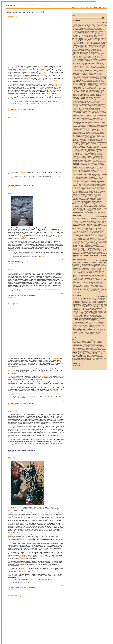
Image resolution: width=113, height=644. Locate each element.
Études (96, 271)
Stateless (86, 252)
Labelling (81, 238)
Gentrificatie (91, 347)
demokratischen (33, 616)
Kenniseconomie (79, 317)
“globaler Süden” (77, 24)
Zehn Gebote (77, 210)
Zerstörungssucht (89, 210)
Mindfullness (84, 127)
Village (81, 255)
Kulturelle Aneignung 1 (95, 108)
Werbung (82, 204)
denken (61, 132)
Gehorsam (90, 73)
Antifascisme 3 (85, 264)
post (37, 361)
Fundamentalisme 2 (89, 308)
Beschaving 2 (84, 303)
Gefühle (80, 72)
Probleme (99, 155)
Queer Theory (76, 245)
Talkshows (88, 183)
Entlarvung (101, 58)
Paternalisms (102, 243)
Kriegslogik (13, 17)
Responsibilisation (99, 247)
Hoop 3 (101, 313)
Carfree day (99, 343)
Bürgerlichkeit (101, 47)
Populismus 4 (92, 152)
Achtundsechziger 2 (98, 25)
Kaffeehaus (89, 97)
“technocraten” (76, 299)
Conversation (85, 268)
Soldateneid (103, 174)
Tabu (74, 357)
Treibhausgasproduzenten (89, 186)
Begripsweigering (86, 301)
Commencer (97, 267)
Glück (100, 77)
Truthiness (104, 254)
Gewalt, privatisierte (89, 76)
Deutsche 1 (98, 52)
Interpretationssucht (83, 93)
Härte (74, 82)
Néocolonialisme (83, 281)
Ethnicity (99, 230)
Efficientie (90, 307)
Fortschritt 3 (103, 66)
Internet (75, 93)
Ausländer (94, 37)
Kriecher (99, 107)
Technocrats (92, 252)
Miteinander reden (94, 127)
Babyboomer (97, 38)
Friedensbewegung (91, 69)
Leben (51, 367)
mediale (16, 495)
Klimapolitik (13, 208)
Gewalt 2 (12, 174)
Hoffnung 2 (13, 72)
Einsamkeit (88, 56)
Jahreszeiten (81, 348)
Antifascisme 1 (76, 264)
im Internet (49, 59)
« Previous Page (10, 633)
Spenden (79, 179)
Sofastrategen (96, 174)
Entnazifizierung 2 (77, 59)
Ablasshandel (83, 25)
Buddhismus (93, 47)
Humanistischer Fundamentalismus (82, 87)
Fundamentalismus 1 (78, 70)
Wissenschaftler (77, 207)
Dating (95, 227)
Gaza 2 (95, 70)
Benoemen (102, 301)
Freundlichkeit (76, 69)
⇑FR (105, 297)
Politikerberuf (90, 149)
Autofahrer (86, 38)
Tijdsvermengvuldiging (78, 328)
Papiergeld (82, 145)
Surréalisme (76, 289)
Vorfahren (75, 200)
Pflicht (83, 148)
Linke (13, 454)
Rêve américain (94, 287)
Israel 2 (98, 94)
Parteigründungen (77, 354)
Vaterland (75, 193)
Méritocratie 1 (99, 277)
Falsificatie (75, 308)
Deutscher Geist (84, 54)
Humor (32, 584)
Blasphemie (82, 44)
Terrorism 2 (100, 252)
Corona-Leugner (97, 48)
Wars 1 (86, 255)
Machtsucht (100, 118)
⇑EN (101, 261)
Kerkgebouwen (88, 317)
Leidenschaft (91, 113)
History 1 (90, 233)
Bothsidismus (96, 44)
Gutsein (84, 80)
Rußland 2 (75, 167)
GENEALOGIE (105, 7)
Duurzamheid (83, 307)
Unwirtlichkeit (91, 190)
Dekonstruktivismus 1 (78, 49)
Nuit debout (97, 281)
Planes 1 (75, 244)
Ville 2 (90, 291)
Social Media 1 (76, 251)
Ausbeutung (81, 37)
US (12, 371)
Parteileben (76, 146)
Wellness (82, 203)
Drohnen (78, 55)
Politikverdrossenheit (78, 151)
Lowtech (93, 118)
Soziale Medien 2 (95, 176)
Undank (88, 189)
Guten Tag (79, 80)
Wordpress (34, 639)
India (105, 313)
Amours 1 (95, 263)
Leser (94, 114)
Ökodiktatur (83, 139)
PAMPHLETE (95, 7)
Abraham (90, 25)
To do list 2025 (87, 289)
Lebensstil (25, 243)
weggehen (100, 201)
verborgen (11, 363)
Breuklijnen (100, 303)
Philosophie (99, 282)
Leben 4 (96, 111)
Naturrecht (85, 134)
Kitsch (87, 100)
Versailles (85, 196)
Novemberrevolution (78, 137)
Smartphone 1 (87, 174)
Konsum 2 (82, 106)
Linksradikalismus (88, 117)
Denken (58, 23)
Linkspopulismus (78, 117)
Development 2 (88, 230)
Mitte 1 (87, 128)
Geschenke (84, 75)
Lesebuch (31, 64)
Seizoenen (103, 355)
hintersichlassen (100, 83)
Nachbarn (75, 131)
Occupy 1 (82, 243)
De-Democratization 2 (89, 228)
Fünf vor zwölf (88, 70)
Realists (81, 247)
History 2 (96, 233)
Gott (74, 79)
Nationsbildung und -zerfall (91, 132)
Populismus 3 (84, 152)
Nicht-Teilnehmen (83, 135)
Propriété (94, 284)
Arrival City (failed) (93, 220)
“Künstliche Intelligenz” (88, 24)
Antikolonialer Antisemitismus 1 (98, 31)
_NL (42, 12)
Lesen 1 (79, 114)
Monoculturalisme (77, 321)
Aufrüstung (100, 35)
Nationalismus (101, 131)
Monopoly (87, 278)
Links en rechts (85, 350)
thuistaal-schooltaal (92, 327)
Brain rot (75, 223)
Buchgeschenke (77, 47)
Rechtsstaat (87, 162)
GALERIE (91, 7)
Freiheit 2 (82, 68)
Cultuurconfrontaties (79, 306)
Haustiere (83, 82)
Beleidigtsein (76, 41)
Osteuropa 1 (88, 144)
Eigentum (75, 56)
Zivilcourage (96, 360)
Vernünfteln (89, 194)
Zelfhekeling (86, 334)
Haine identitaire (87, 273)
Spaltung (92, 177)
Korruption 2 (82, 107)
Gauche (80, 273)
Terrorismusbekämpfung (94, 184)
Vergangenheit (98, 193)
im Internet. (47, 621)
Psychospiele (91, 158)
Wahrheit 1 (99, 200)
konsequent (85, 104)
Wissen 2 (104, 205)
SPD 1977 (98, 177)
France (101, 271)
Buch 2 (86, 45)
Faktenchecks (76, 63)
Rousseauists (76, 250)
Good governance (98, 311)
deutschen (25, 24)
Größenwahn (88, 79)
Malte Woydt (47, 639)
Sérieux (80, 288)
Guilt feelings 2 (83, 233)
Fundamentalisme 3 (100, 308)
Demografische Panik (91, 49)
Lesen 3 (90, 114)
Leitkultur (103, 113)
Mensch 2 (75, 124)
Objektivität (92, 137)
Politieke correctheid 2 (91, 322)
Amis (90, 263)
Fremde (93, 68)
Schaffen (92, 167)
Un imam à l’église (81, 357)
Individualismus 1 (85, 90)
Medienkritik (99, 120)
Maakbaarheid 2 (86, 318)
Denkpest (83, 52)
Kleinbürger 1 (81, 101)
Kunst (58, 140)
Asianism (84, 343)
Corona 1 (92, 268)
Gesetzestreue (99, 75)
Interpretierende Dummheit (96, 93)
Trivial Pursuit (76, 187)
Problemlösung (76, 156)
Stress (102, 288)
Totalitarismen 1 (77, 186)
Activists (77, 219)
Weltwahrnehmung (14, 514)
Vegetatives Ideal (83, 193)
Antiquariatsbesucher (88, 33)
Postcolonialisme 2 (77, 284)
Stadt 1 (74, 180)
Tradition (89, 254)
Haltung (90, 80)
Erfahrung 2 (102, 59)
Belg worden (95, 301)
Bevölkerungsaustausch (79, 42)
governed (76, 233)
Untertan (84, 190)
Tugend (86, 187)
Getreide (75, 76)
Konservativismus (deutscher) (97, 104)
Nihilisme (91, 281)
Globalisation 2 (102, 231)
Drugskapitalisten (77, 345)
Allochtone (85, 263)
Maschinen (92, 120)
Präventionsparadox (78, 155)
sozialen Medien (54, 521)
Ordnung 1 (98, 142)
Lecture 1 (97, 275)
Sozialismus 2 (85, 177)
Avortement (76, 267)
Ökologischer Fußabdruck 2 (80, 141)
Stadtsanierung (86, 180)
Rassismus (41, 368)
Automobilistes (96, 266)
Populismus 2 (76, 152)
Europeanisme (101, 307)
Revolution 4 (84, 248)
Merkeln (81, 125)
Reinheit (100, 163)
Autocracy (94, 221)
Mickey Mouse (96, 125)
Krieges (24, 35)
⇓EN (98, 22)
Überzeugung (53, 35)
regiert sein (87, 163)
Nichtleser (91, 135)
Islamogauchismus (85, 94)
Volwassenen (95, 331)
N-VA (90, 351)
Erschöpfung (14, 490)
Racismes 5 (82, 285)
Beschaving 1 (76, 303)
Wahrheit (23, 422)
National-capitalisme (89, 280)
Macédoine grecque (95, 350)
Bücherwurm (102, 45)
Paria (100, 145)
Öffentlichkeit (32, 24)
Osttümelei (75, 145)
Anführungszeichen (78, 30)
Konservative (48, 579)
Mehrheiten (30, 611)
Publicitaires (101, 284)
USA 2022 (76, 255)
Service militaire (87, 288)
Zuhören (91, 211)
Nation (94, 131)
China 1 (78, 48)
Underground (95, 189)
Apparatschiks (76, 34)
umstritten (82, 189)
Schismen (94, 169)
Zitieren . (104, 212)
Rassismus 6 (96, 159)
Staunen (103, 180)
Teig (80, 184)
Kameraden (97, 97)
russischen (38, 460)
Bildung (96, 42)
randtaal (81, 355)
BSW (11, 544)
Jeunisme (91, 275)
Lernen (74, 114)
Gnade (104, 77)
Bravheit (103, 44)
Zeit (82, 210)
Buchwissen (85, 47)
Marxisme (87, 277)
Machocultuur (95, 318)
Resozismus (101, 165)
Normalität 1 (98, 135)
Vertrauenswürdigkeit (93, 197)
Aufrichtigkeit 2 (93, 35)
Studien (82, 181)
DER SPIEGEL (90, 52)
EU (103, 230)
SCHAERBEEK (100, 7)
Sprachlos (95, 179)
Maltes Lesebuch (12, 12)
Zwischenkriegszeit (89, 212)
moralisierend (54, 244)
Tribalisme (96, 328)
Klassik (74, 101)
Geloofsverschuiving (91, 310)
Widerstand (54, 236)
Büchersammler (93, 45)
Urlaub (97, 190)
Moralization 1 (102, 240)
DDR (38, 565)
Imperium (77, 90)
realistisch (27, 152)
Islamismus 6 (76, 275)
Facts (80, 231)
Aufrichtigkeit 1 (84, 35)
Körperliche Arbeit (90, 106)
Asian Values (87, 221)
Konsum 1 (75, 106)
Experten (98, 62)
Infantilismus (22, 412)
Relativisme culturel (78, 287)
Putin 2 (74, 159)
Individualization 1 (79, 235)
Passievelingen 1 (98, 321)
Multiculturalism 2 (77, 241)
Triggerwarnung (101, 186)
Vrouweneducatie (79, 332)
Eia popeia (102, 55)
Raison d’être (90, 285)
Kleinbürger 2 (89, 101)
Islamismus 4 (76, 94)
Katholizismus (98, 348)
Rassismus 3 (87, 355)
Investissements (84, 274)
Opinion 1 (104, 281)
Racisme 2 (75, 285)
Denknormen (76, 52)
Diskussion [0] (12, 66)
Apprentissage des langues (97, 264)
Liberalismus (76, 115)
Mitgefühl (102, 127)
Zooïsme (100, 334)
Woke (80, 334)
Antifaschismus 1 (84, 31)
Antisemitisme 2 (100, 341)
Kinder (83, 99)
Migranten (104, 125)
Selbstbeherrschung (100, 172)
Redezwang (94, 162)
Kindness (75, 238)
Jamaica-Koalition (78, 96)
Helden (102, 82)
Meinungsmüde (77, 122)
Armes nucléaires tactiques (80, 266)
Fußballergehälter (77, 347)
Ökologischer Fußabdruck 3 (96, 141)
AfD (37, 226)
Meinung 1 (93, 121)
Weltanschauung (90, 203)
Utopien (12, 98)
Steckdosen (76, 181)
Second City (90, 250)
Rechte (13, 518)
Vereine (91, 193)
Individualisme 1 (88, 314)
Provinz (74, 158)
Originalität (77, 144)
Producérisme (87, 284)
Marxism (98, 238)
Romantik (94, 166)
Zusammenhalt (98, 211)
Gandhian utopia (87, 231)
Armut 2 (94, 34)
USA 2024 (13, 312)
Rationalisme (89, 325)
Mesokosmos (88, 125)
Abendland (75, 25)
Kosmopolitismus (91, 107)
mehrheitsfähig (85, 121)
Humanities (75, 234)
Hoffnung (25, 77)
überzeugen (76, 189)
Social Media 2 (85, 251)
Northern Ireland (100, 351)
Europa (93, 62)
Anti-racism (102, 219)
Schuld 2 (98, 170)
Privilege (96, 244)
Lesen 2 (85, 114)
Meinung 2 (99, 121)
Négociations (99, 280)
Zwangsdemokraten (78, 212)
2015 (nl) (91, 340)
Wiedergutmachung (89, 205)
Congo (80, 344)
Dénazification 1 (87, 344)
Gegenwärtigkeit (77, 73)
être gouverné (90, 271)
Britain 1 (96, 223)
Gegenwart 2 (95, 72)
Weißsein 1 (75, 203)
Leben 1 (80, 111)
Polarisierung (103, 148)
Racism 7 (83, 245)
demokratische (19, 607)
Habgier (97, 347)
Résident (86, 287)
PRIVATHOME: (34, 6)
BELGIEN (77, 7)
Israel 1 (93, 94)
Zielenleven (93, 334)
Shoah (74, 174)
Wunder (105, 208)
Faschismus (46, 230)
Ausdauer (88, 37)
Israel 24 (75, 348)
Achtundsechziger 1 (99, 340)
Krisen (56, 459)
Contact (79, 366)
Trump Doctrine (96, 254)
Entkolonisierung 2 (92, 58)
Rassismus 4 (89, 159)
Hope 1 (102, 233)
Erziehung (94, 61)
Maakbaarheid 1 (77, 318)
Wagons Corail (76, 292)
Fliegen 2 (101, 65)
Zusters (74, 335)
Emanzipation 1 (96, 56)
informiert (56, 213)
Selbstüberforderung (85, 173)
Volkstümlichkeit (98, 198)
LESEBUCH (87, 7)
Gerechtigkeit (76, 75)
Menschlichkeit (101, 124)
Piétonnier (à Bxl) (88, 354)
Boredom (104, 221)
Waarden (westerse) (90, 332)
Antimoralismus (77, 33)
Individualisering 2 (78, 314)
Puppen (98, 158)
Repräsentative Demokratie (80, 165)
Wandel (94, 201)
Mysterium (93, 129)
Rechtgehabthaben (78, 162)
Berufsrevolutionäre (85, 41)
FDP (102, 63)
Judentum (92, 96)
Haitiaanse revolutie (85, 313)
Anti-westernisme (100, 299)
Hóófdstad (103, 347)
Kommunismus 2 (77, 104)
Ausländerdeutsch (77, 38)
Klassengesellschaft (100, 100)
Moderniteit (94, 320)
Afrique (79, 263)
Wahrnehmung (15, 449)
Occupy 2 (75, 138)
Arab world (85, 220)
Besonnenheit (95, 41)
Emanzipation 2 (77, 58)
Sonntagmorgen (77, 176)
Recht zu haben (29, 466)
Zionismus (97, 210)
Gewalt (10, 386)
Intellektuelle (92, 92)
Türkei (91, 187)
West (101, 255)
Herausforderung (25, 32)
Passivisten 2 (91, 146)
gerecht (44, 216)
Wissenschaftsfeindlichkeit (90, 207)
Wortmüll (99, 208)
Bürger (32, 507)
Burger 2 (75, 304)
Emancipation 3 (87, 345)
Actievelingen (85, 299)
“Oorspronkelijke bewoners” (80, 340)
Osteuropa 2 (96, 144)
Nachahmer (100, 129)
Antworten (97, 33)
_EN (33, 12)
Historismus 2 (78, 86)
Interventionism (86, 237)
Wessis (96, 204)
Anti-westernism (77, 220)
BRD (74, 45)
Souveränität (86, 176)
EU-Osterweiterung (85, 62)
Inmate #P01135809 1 (91, 235)
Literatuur (100, 317)
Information (75, 274)
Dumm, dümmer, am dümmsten (90, 55)
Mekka (80, 320)
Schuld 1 (92, 170)
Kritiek (95, 317)
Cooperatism (97, 226)
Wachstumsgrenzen (84, 200)
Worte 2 (94, 208)
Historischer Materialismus (91, 85)
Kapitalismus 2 (90, 348)
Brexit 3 (91, 223)
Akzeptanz (81, 27)
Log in (74, 366)
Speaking (75, 252)
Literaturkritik (97, 117)
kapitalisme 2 (98, 315)
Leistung (98, 113)
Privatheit (87, 155)
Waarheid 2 (99, 332)
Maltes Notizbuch (24, 12)
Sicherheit (80, 174)
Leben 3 (90, 111)
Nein (90, 134)
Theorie (103, 184)
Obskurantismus (100, 137)
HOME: (28, 6)
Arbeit (83, 34)
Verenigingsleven (77, 329)
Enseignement (76, 271)
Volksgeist (99, 291)
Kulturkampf (95, 110)
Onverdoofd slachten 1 (79, 353)
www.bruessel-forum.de (79, 360)
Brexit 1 (81, 223)
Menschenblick (83, 124)
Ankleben (86, 30)
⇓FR (101, 22)
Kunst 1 (101, 110)
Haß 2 (78, 82)
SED (92, 172)
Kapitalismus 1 (76, 99)
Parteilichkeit (83, 146)
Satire (87, 167)
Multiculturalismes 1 (78, 280)
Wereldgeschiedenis (85, 358)
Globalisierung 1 (85, 77)
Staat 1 (101, 179)
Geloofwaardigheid (77, 311)
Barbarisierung (83, 40)
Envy (94, 230)
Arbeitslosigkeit (77, 343)
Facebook (75, 231)
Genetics (95, 231)
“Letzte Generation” (101, 24)
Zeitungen (89, 360)
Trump (18, 363)
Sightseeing (96, 288)
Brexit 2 (86, 223)
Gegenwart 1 (87, 72)
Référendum (98, 285)
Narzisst (41, 424)
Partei (24, 594)
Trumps (47, 377)
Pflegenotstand (76, 148)
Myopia (85, 241)
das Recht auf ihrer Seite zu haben (33, 36)
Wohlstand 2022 (81, 208)
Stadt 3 (79, 180)
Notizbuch (75, 338)
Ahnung (75, 27)
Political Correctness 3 (79, 149)
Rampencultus (81, 325)
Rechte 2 (95, 160)
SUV (81, 289)
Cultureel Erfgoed (102, 304)
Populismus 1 (99, 151)
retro (74, 166)
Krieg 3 (104, 107)
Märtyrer (79, 120)
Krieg (41, 21)
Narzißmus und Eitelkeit (85, 131)
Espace (83, 271)
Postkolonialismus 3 (89, 153)
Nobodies (98, 241)
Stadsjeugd (75, 327)
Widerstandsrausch (78, 205)
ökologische (20, 232)
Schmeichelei (101, 169)
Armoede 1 (93, 300)
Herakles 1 (75, 83)
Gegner (84, 73)
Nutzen (86, 137)
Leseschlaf (100, 114)
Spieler (90, 179)
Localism (87, 238)
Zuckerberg (85, 211)
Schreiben (75, 170)
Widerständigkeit (21, 143)
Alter (86, 27)
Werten (18, 47)
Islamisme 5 (80, 315)
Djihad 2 (76, 307)
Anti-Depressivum (100, 30)
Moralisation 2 (95, 278)
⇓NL (105, 22)
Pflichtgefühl (89, 148)
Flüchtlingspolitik (77, 66)
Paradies (88, 145)
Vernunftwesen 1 (98, 194)
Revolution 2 (76, 248)
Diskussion (92, 54)
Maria (74, 120)
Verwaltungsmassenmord (79, 198)
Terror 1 (84, 184)
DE (27, 64)
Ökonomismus (76, 142)
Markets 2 (93, 238)
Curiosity (90, 227)
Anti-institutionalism (93, 219)
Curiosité (81, 270)
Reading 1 (75, 247)
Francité (75, 273)
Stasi (98, 180)
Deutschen (41, 552)
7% (73, 219)
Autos (91, 38)
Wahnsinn (93, 200)
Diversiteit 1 (97, 306)
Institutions (100, 235)
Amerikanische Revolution (87, 28)
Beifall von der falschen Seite (96, 40)
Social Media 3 (94, 251)
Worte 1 (88, 208)
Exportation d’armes (97, 345)
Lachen (74, 111)
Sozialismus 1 (76, 177)
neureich (75, 135)
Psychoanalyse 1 (82, 158)
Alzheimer (100, 27)
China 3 (80, 224)
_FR (37, 12)
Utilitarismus (96, 191)
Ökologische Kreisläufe (99, 139)
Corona (10, 460)
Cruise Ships (78, 227)
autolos (89, 343)
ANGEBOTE (74, 7)
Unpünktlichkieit (77, 190)
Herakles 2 (82, 83)
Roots (98, 248)
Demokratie (55, 505)
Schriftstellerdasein (84, 170)
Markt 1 (102, 318)
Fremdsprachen (100, 68)
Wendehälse (76, 204)
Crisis (95, 304)
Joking (104, 237)
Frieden (83, 69)
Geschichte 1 (91, 75)
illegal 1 (100, 89)
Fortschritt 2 (96, 66)
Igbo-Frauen (94, 89)
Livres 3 (81, 277)
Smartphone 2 (98, 250)
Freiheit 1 (76, 68)
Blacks (82, 267)
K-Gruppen (83, 97)
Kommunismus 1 (94, 103)
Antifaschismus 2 (91, 341)
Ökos (83, 142)
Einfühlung (81, 56)
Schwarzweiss (86, 172)
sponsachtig (96, 325)
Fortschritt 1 (89, 66)
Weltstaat (98, 203)
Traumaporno (89, 328)
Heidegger (90, 82)
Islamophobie (84, 275)
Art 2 (81, 221)
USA (62, 457)
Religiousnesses (89, 247)
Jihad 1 (100, 237)
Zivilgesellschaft (77, 211)
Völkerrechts (44, 27)
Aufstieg (75, 37)
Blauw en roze (93, 303)
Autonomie (103, 266)
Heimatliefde (94, 313)
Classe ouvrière (89, 267)
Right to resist (91, 248)
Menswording (87, 320)
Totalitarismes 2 (96, 289)
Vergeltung (75, 194)
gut (74, 80)
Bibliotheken (89, 42)
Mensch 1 (103, 122)
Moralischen (56, 39)
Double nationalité (97, 344)
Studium (87, 181)
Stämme (93, 180)
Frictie (81, 308)
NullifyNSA (75, 243)
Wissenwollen (101, 207)
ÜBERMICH (81, 7)
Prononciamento (98, 156)
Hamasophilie (96, 273)
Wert (63, 367)
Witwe (74, 208)
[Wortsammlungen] (77, 361)
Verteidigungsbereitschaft (79, 197)
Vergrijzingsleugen (87, 329)
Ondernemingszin (88, 321)
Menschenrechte (92, 124)
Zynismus (98, 212)
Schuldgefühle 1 (77, 172)
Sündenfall (93, 181)
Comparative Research (79, 226)
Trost (82, 187)
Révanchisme (96, 355)
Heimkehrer (96, 82)
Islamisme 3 (100, 274)
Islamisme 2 (92, 274)
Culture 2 (84, 227)
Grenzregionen (80, 79)
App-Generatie (85, 300)
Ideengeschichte (77, 89)
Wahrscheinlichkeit (86, 201)
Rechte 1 (90, 160)
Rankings (89, 245)
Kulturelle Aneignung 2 (78, 110)
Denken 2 (99, 51)
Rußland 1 (100, 166)
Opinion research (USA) (92, 243)
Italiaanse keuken (89, 315)
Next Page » (21, 633)
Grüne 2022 (103, 79)
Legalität (84, 113)
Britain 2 (101, 223)
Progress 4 (103, 244)
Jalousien (104, 94)
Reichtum (94, 163)
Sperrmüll (85, 179)
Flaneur (96, 65)
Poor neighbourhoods (87, 244)
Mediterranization (77, 240)
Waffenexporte (91, 357)
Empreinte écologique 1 (97, 270)
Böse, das (89, 44)
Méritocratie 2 (76, 278)
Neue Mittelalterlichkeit (98, 134)
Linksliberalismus (102, 115)
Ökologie (90, 139)
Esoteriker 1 (101, 61)
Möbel (88, 129)
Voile (94, 291)
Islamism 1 (94, 237)
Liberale (28, 454)
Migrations (94, 240)
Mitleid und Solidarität (78, 128)
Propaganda (82, 324)
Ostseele (102, 144)
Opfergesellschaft (90, 142)
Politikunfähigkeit (99, 149)
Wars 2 (91, 255)
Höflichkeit (92, 86)
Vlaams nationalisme (85, 331)
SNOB (104, 250)
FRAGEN (84, 7)
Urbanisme (85, 291)
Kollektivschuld (76, 103)
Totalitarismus (51, 361)
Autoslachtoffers (101, 300)
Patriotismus (99, 146)
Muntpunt (85, 351)
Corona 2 (89, 48)
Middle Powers (87, 240)
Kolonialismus (85, 103)
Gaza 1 (85, 347)
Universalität (103, 189)
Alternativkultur (92, 27)
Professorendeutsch (87, 156)
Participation (76, 282)
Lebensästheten (77, 113)
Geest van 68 (76, 310)
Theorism (83, 254)
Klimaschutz (12, 224)
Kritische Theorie (84, 108)
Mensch (59, 430)
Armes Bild (13, 265)
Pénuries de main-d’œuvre (88, 282)
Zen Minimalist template (64, 639)
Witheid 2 (75, 334)
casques (75, 344)
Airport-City (83, 219)
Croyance (98, 268)
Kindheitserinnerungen (78, 100)
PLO (79, 244)
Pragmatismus (100, 153)
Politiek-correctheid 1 (78, 322)
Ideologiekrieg (86, 89)
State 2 (80, 252)
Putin (27, 568)
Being (99, 221)
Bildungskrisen (103, 42)
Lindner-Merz (89, 115)
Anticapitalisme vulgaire (79, 341)
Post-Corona (97, 354)
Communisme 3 (77, 268)
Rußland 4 (82, 167)
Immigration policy (93, 234)
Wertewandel (89, 204)
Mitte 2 (91, 128)
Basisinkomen (76, 301)
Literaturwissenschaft (78, 118)
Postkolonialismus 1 (78, 153)
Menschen (53, 137)
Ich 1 (98, 87)
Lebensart (101, 111)
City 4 (84, 224)
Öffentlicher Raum (95, 138)
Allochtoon (92, 299)
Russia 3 (83, 250)
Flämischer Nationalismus (86, 65)
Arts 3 (89, 266)
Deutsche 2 (76, 54)
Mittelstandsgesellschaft (79, 129)
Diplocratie (87, 270)
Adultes (74, 263)
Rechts (22, 30)
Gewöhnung (76, 77)
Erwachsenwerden (85, 61)
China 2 (75, 224)
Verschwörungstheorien (95, 196)
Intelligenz (99, 92)
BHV (93, 343)
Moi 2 (82, 278)
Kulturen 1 (88, 110)
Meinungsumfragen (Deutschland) (91, 122)
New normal (91, 241)
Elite (95, 307)
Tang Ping (95, 183)
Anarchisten (98, 28)
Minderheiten (77, 127)
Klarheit (92, 100)
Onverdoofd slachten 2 (92, 353)
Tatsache (19, 424)
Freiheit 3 (88, 68)
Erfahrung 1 (95, 59)
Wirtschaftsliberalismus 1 (98, 358)
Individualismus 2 (95, 90)
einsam (59, 508)
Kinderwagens (76, 350)
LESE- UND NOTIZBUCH (45, 6)
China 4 (83, 48)
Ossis (82, 144)
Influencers (96, 314)
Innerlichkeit (84, 92)
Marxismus (85, 120)
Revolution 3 (87, 166)
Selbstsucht (76, 173)
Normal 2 (104, 241)
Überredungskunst (99, 187)
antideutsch (76, 31)
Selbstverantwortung (97, 173)
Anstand (92, 30)
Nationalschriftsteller (78, 132)
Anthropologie (102, 263)
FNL (83, 66)
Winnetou (98, 205)
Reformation (102, 162)
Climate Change (97, 224)
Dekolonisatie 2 (89, 306)
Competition (89, 226)
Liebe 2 (82, 115)
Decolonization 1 (100, 228)
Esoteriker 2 (76, 62)
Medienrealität (76, 121)
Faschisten (51, 415)
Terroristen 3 (83, 327)
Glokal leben (94, 77)
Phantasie (96, 148)
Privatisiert (93, 155)
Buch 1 (82, 45)
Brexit (44, 597)
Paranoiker (95, 145)
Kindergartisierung (91, 99)
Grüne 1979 (96, 79)
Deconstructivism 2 (78, 230)
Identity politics (83, 234)
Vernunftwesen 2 (77, 196)
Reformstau (76, 163)
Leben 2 (85, 111)
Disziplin (98, 54)
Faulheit (97, 63)
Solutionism (102, 251)
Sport (102, 325)
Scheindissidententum (84, 169)
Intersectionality (77, 237)
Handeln (95, 80)
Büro (74, 48)
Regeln (82, 163)
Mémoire (93, 277)
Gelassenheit (97, 73)
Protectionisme (90, 324)
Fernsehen (75, 65)
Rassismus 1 (81, 159)
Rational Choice (97, 245)
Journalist (86, 96)
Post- (98, 152)
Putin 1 (103, 158)
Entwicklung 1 (87, 59)
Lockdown (87, 118)
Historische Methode (78, 85)
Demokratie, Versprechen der (88, 51)
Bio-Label (76, 44)
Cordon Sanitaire (88, 304)
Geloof (82, 310)
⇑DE (98, 217)
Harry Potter (101, 80)
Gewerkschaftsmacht (101, 76)
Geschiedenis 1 (88, 311)
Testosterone (76, 254)
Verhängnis (82, 194)
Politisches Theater (90, 151)
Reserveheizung (92, 165)
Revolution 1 (79, 166)
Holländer (98, 86)
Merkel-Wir (75, 125)
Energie (55, 411)
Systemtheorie (81, 183)
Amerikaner (23, 377)
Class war (89, 224)
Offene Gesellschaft (84, 138)
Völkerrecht (90, 198)
